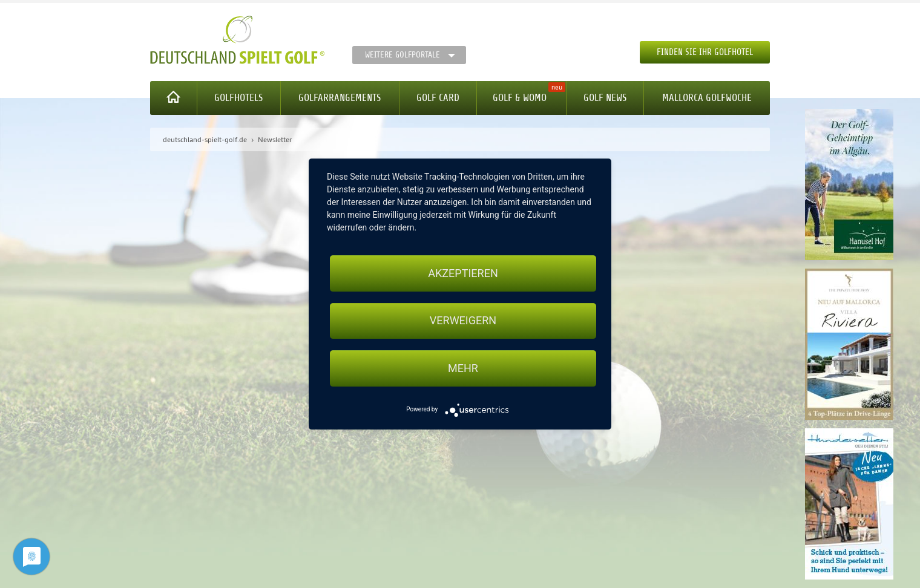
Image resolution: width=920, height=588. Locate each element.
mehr (463, 368)
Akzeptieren (463, 273)
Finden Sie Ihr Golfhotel (705, 52)
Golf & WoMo (520, 98)
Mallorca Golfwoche (707, 98)
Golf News (605, 98)
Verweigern (463, 321)
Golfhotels (238, 98)
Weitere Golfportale (402, 55)
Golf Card (438, 98)
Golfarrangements (340, 98)
